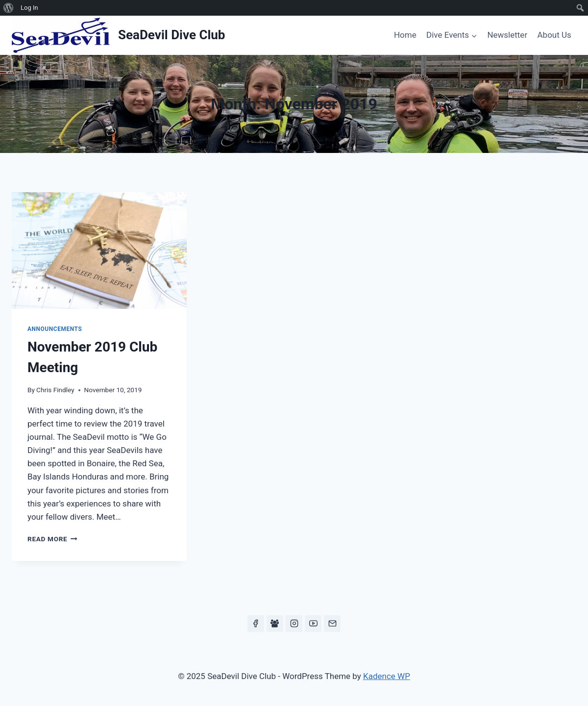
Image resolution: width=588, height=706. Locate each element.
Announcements (55, 329)
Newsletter (507, 35)
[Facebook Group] (275, 624)
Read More (52, 539)
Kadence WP (387, 676)
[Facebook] (256, 624)
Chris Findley (55, 390)
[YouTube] (313, 624)
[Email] (332, 624)
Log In (29, 8)
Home (405, 35)
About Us (554, 35)
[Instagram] (294, 624)
